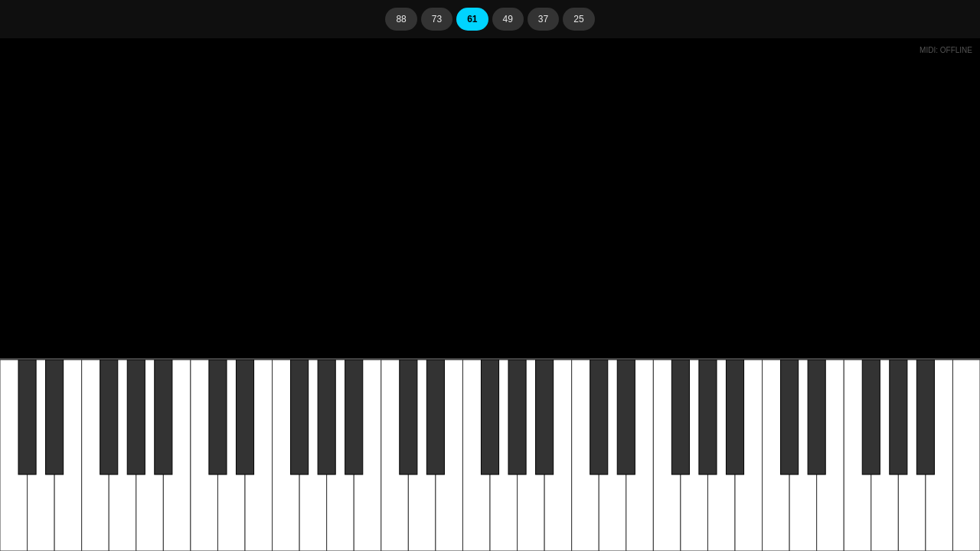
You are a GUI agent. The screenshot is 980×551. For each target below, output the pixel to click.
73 (437, 19)
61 (472, 19)
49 (508, 19)
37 (543, 19)
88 (401, 19)
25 (578, 19)
